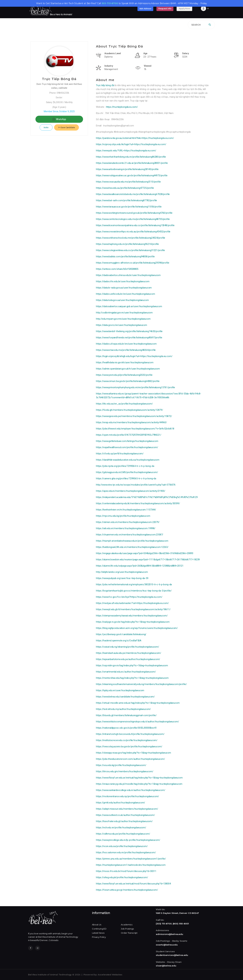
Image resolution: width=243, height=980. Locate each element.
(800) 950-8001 (181, 924)
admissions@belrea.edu (169, 934)
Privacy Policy (99, 937)
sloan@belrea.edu (166, 966)
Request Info (165, 9)
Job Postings (127, 929)
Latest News (98, 933)
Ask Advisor (145, 9)
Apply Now (184, 9)
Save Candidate (67, 127)
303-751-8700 (110, 3)
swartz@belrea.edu (167, 945)
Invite (46, 127)
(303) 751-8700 (164, 924)
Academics (127, 925)
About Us (97, 925)
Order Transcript (129, 933)
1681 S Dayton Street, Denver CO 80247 (177, 913)
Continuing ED (99, 929)
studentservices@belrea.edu (172, 955)
